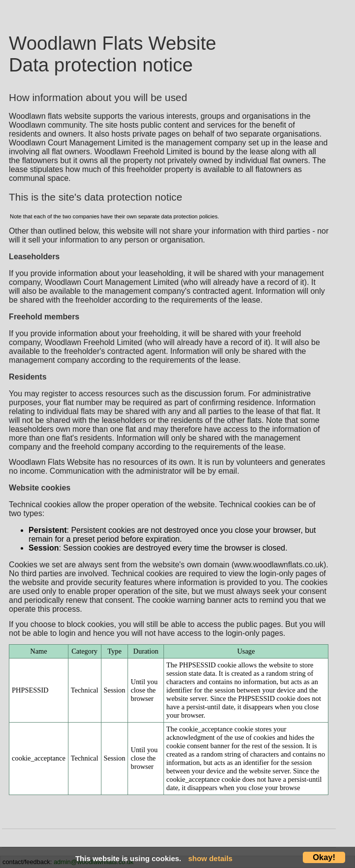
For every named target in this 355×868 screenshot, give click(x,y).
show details (210, 858)
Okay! (324, 857)
